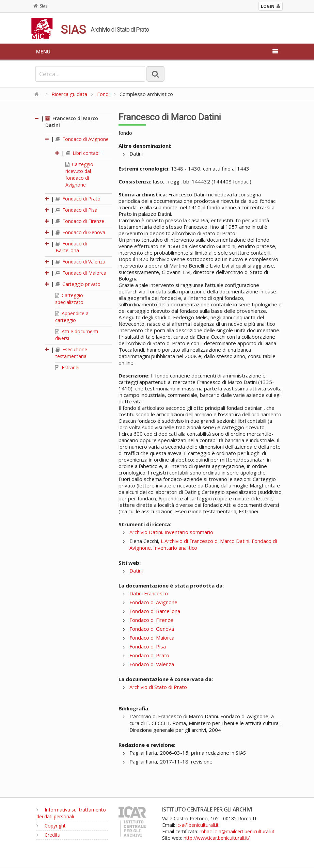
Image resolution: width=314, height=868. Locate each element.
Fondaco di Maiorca (81, 273)
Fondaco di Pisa (76, 210)
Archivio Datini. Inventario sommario (171, 532)
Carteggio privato (78, 284)
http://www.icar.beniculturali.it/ (217, 838)
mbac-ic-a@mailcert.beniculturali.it (237, 831)
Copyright (51, 826)
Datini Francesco (149, 593)
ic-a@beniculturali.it (198, 825)
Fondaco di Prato (78, 199)
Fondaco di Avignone (82, 139)
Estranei (67, 367)
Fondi (103, 94)
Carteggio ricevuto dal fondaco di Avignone (79, 174)
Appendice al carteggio (72, 317)
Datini (136, 570)
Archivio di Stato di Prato (158, 687)
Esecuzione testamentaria (71, 353)
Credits (48, 835)
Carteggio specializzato (69, 299)
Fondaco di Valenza (80, 262)
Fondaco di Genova (80, 232)
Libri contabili (84, 153)
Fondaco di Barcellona (71, 247)
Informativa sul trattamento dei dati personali (71, 813)
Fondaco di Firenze (80, 221)
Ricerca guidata (69, 94)
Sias (40, 6)
